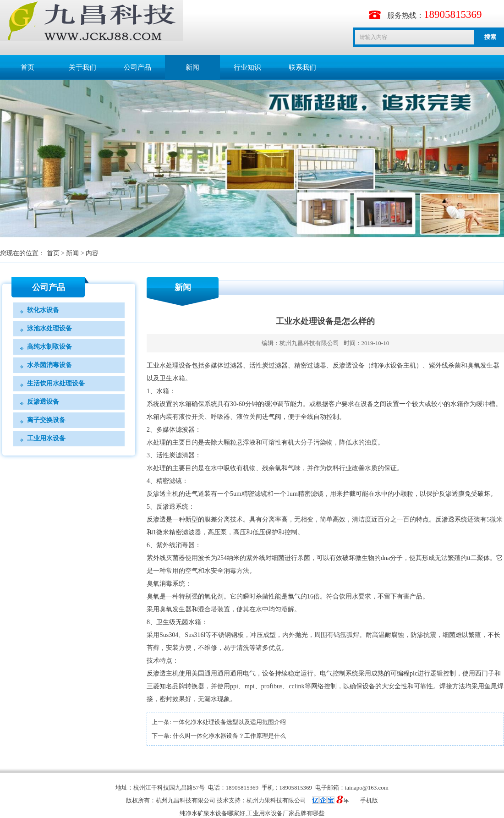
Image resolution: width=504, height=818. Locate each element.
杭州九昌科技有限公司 (309, 343)
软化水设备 (43, 310)
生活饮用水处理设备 (56, 383)
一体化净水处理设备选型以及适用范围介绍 (229, 722)
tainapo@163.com (367, 788)
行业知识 (247, 67)
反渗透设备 (43, 402)
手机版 (369, 800)
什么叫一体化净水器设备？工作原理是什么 (229, 736)
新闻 (192, 67)
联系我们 (302, 67)
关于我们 (82, 67)
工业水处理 (163, 365)
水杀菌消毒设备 (49, 365)
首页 (27, 67)
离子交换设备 (46, 420)
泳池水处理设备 (49, 328)
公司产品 (137, 67)
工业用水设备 (46, 438)
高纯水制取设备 (49, 347)
